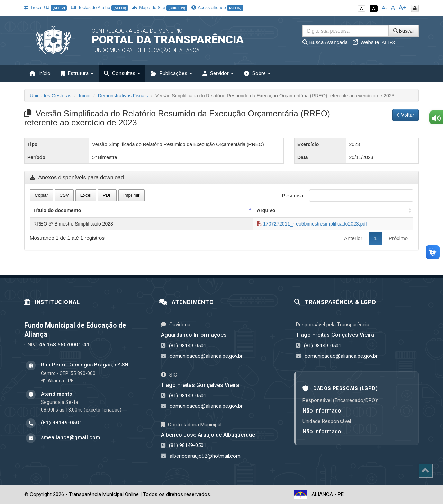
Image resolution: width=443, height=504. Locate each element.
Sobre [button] (257, 73)
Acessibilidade (217, 7)
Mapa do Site (160, 7)
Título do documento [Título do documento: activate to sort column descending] (57, 210)
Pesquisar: (348, 196)
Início (40, 73)
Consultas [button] (122, 73)
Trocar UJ (46, 7)
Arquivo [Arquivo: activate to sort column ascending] (266, 210)
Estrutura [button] (77, 73)
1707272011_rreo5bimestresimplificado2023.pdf (312, 224)
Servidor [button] (218, 73)
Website (374, 42)
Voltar (406, 115)
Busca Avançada (325, 42)
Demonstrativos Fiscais (123, 96)
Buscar (404, 31)
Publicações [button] (171, 73)
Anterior (353, 238)
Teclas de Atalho (100, 7)
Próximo (398, 238)
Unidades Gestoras (51, 96)
